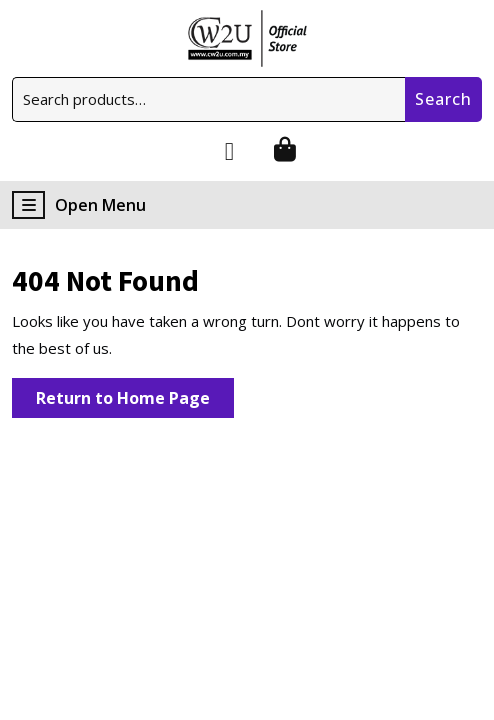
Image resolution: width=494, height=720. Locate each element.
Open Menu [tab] (79, 205)
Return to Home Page (135, 401)
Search (443, 99)
